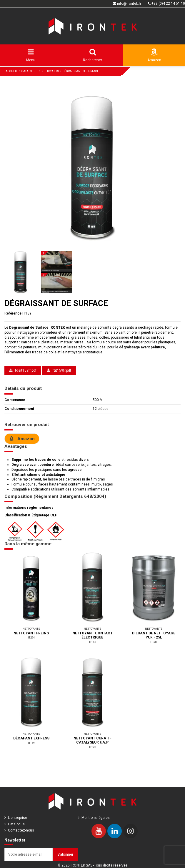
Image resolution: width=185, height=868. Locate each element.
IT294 (31, 637)
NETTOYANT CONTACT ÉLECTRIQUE (92, 635)
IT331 (154, 642)
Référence (13, 313)
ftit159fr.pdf (59, 370)
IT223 (92, 747)
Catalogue (16, 824)
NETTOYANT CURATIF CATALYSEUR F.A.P (92, 740)
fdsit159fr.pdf (23, 370)
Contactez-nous (21, 830)
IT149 (31, 743)
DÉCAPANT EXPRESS (31, 738)
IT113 (92, 642)
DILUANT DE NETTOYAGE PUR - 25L (154, 635)
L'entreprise (17, 818)
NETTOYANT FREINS (31, 633)
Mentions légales (96, 818)
